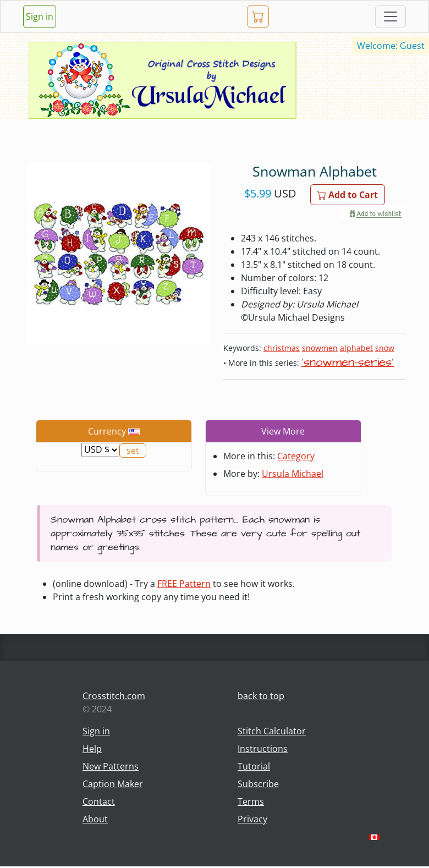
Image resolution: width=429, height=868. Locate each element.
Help (92, 749)
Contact (99, 801)
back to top (261, 696)
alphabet (356, 348)
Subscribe (258, 784)
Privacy (252, 819)
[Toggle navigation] (391, 17)
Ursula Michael (293, 474)
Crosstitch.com (114, 696)
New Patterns (111, 766)
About (95, 819)
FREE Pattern (184, 584)
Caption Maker (113, 784)
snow (385, 348)
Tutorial (254, 766)
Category (296, 456)
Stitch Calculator (272, 731)
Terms (251, 801)
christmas (282, 348)
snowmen (320, 348)
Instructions (263, 749)
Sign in (40, 17)
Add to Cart (348, 195)
